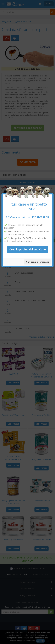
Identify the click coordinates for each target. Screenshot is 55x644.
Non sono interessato (37, 257)
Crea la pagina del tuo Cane (28, 245)
